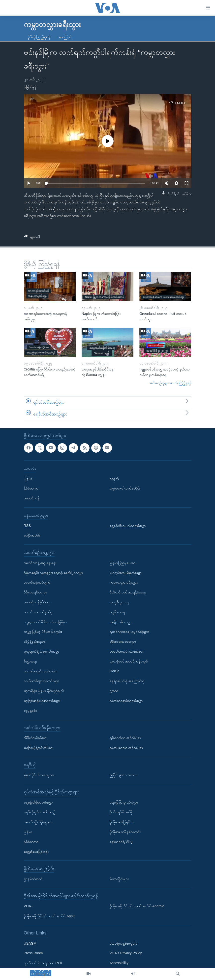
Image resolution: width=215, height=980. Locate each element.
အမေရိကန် (31, 498)
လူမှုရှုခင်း (30, 710)
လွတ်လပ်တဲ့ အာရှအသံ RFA (43, 963)
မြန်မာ (28, 479)
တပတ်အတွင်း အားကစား (41, 671)
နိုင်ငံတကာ (31, 489)
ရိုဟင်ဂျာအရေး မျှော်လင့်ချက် (130, 632)
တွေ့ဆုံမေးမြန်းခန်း (36, 852)
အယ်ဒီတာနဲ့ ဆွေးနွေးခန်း (40, 563)
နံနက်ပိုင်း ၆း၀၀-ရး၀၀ (39, 775)
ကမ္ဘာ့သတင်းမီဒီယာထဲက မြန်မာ (45, 622)
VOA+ (29, 906)
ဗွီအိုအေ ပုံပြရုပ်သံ (122, 822)
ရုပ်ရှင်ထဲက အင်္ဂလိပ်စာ (125, 738)
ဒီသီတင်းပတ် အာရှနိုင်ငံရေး (128, 592)
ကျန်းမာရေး (118, 612)
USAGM (30, 943)
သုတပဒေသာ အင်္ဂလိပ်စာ (126, 748)
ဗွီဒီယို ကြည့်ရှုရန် (39, 37)
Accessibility (119, 963)
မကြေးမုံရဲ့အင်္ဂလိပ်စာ (38, 748)
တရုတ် (114, 479)
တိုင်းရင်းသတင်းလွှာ (123, 641)
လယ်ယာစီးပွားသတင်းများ (41, 681)
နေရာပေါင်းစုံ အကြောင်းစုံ (127, 681)
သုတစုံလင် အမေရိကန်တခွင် (129, 661)
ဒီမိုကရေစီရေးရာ (35, 592)
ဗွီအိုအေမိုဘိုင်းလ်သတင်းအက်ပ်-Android (137, 906)
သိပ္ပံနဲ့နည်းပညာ (34, 641)
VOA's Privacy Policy (126, 953)
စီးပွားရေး (30, 661)
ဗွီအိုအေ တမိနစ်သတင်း (125, 832)
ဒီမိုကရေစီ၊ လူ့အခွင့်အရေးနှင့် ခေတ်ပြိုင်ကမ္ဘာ (54, 573)
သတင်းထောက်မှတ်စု (38, 612)
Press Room (33, 953)
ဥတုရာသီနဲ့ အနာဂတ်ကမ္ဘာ (42, 651)
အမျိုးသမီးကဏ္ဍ (121, 622)
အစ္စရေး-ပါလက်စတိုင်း (125, 489)
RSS (27, 526)
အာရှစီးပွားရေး (120, 602)
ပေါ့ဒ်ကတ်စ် (32, 536)
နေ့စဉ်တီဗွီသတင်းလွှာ (38, 802)
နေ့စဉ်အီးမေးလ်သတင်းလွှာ (128, 526)
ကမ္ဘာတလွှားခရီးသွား (124, 583)
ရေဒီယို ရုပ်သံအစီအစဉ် (40, 812)
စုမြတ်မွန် (30, 87)
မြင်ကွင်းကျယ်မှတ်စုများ (126, 573)
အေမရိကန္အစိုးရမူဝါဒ (123, 943)
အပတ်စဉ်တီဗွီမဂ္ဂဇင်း (38, 822)
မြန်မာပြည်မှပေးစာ (123, 563)
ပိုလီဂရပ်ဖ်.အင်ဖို (121, 812)
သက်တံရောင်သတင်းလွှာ (126, 701)
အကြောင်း (65, 37)
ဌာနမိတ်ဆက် (33, 879)
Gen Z (114, 671)
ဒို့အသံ (114, 691)
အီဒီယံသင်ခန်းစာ (35, 738)
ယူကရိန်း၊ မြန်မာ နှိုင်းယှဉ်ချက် (44, 691)
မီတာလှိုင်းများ (119, 879)
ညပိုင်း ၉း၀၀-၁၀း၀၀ (124, 775)
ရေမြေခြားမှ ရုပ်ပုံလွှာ (124, 802)
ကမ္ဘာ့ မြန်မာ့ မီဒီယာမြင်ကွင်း (43, 632)
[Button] (32, 238)
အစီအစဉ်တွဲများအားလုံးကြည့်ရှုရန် (170, 383)
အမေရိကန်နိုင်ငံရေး (37, 602)
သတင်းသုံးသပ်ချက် (37, 583)
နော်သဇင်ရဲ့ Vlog (121, 842)
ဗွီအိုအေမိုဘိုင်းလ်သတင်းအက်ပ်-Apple (50, 916)
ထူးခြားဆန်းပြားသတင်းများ (42, 701)
